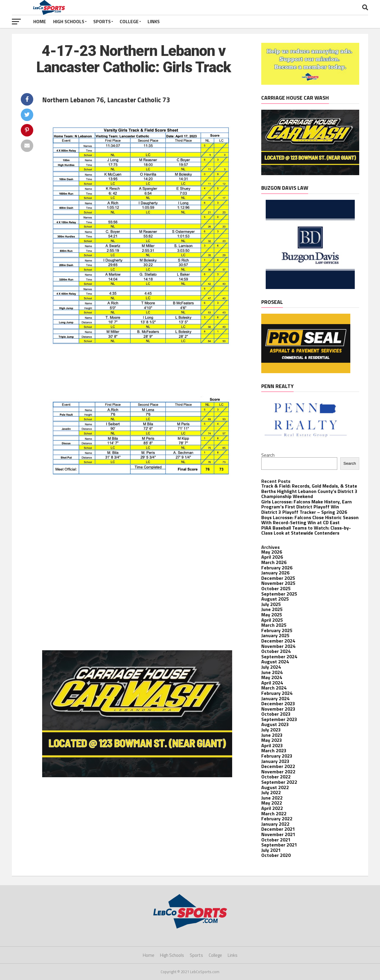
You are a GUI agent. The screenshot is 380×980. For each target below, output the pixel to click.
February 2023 (277, 756)
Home (40, 21)
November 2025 (278, 583)
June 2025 (272, 609)
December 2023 (278, 703)
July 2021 (271, 850)
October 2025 (276, 588)
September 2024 (279, 657)
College (129, 21)
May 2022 (272, 803)
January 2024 (275, 698)
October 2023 (276, 714)
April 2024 (272, 683)
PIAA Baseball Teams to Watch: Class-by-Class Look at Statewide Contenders (306, 530)
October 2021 (276, 840)
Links (154, 21)
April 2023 (272, 745)
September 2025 (279, 594)
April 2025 (272, 620)
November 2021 (278, 834)
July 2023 (271, 730)
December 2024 (278, 641)
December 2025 (278, 578)
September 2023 (279, 719)
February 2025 (277, 630)
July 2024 (271, 667)
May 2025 (272, 615)
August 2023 (275, 724)
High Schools (69, 21)
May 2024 (272, 677)
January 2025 (275, 635)
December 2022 (278, 766)
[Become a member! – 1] (310, 83)
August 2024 (275, 662)
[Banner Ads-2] (137, 775)
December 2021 (278, 829)
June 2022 (272, 798)
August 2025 (275, 599)
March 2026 (274, 562)
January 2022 (275, 824)
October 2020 (276, 855)
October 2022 (276, 777)
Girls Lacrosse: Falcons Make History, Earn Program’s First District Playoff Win (307, 504)
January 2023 (275, 761)
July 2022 (271, 792)
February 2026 (277, 568)
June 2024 (272, 672)
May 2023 (272, 740)
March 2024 (274, 688)
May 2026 (272, 552)
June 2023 (272, 735)
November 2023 (278, 709)
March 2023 (274, 750)
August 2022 (275, 787)
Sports (102, 21)
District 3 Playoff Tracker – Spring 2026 (304, 512)
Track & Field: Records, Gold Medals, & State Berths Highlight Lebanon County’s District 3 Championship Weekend (309, 491)
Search (268, 455)
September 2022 (279, 782)
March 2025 (274, 625)
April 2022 (272, 808)
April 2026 (272, 557)
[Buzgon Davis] (310, 287)
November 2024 (278, 646)
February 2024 (277, 693)
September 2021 (279, 845)
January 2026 (275, 573)
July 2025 (271, 604)
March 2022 (274, 813)
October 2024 (276, 651)
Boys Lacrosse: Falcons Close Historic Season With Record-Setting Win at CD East (310, 520)
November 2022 (278, 772)
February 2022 (277, 819)
